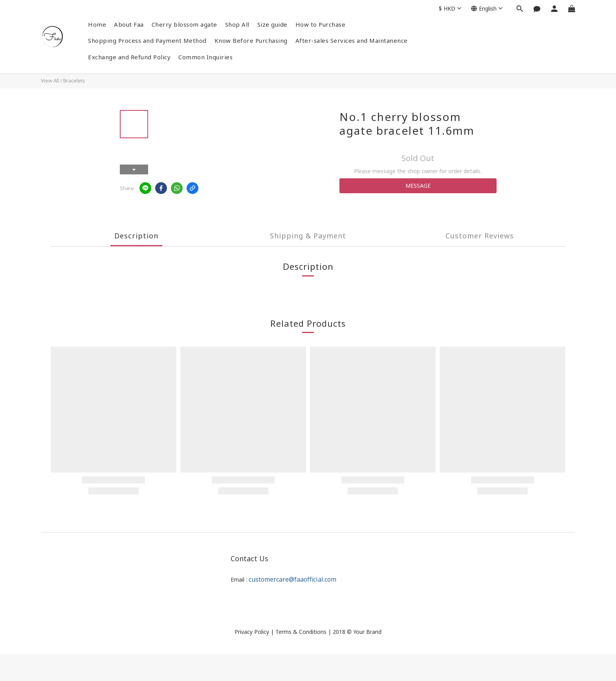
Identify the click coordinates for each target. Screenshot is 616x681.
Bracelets (74, 81)
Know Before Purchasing (251, 40)
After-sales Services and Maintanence (352, 40)
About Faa (129, 24)
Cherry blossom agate (184, 24)
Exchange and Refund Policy (129, 57)
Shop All (237, 24)
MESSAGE (418, 186)
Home (97, 24)
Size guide (272, 24)
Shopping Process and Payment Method (147, 40)
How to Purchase (321, 24)
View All (50, 81)
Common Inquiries (205, 57)
